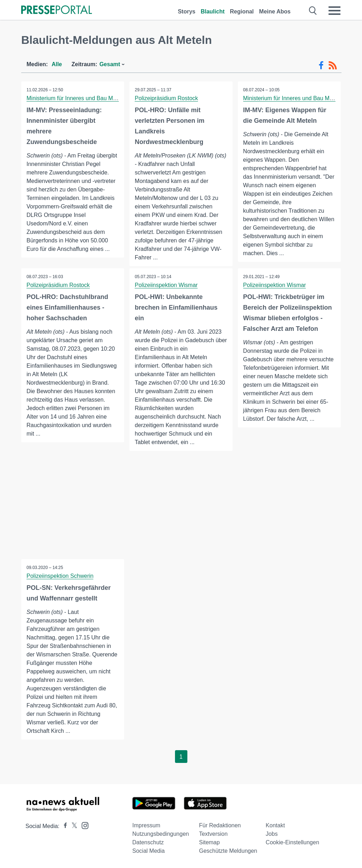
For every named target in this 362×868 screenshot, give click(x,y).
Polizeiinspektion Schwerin (60, 576)
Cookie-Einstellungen (293, 842)
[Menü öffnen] (334, 11)
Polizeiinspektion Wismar (166, 285)
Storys (187, 12)
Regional (242, 12)
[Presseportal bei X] (72, 826)
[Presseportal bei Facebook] (63, 826)
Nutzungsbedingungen (160, 834)
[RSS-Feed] (333, 65)
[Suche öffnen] (313, 11)
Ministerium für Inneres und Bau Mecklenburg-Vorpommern (101, 98)
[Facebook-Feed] (321, 65)
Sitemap (209, 842)
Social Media (148, 851)
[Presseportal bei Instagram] (83, 825)
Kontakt (275, 825)
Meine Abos (275, 12)
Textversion (213, 834)
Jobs (272, 834)
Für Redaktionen (220, 825)
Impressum (146, 825)
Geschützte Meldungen (228, 851)
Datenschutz (148, 842)
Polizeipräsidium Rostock (166, 98)
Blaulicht (213, 12)
